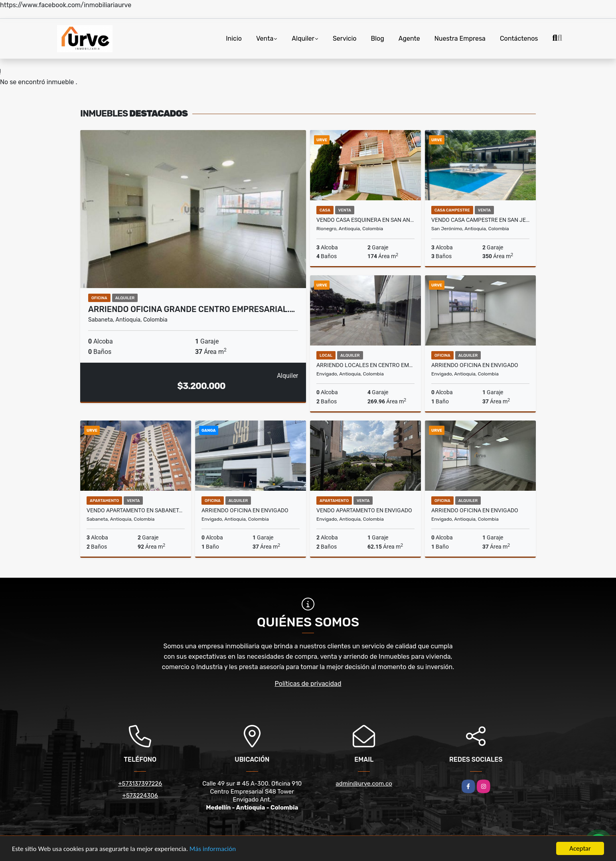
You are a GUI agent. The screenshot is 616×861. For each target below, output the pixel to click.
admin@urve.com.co (364, 784)
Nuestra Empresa (460, 39)
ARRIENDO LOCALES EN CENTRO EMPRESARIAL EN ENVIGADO (365, 365)
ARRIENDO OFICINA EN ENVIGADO (475, 365)
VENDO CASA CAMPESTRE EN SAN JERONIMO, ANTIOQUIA (480, 220)
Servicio (345, 39)
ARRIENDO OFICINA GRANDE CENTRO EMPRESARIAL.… (192, 309)
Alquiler (303, 39)
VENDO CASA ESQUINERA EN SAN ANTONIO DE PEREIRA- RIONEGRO (365, 220)
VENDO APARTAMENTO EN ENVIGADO (364, 510)
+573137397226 (140, 784)
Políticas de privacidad (308, 684)
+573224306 (140, 796)
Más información (213, 849)
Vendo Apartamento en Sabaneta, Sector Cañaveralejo (136, 510)
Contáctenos (519, 39)
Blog (378, 39)
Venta (265, 39)
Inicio (234, 39)
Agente (409, 39)
